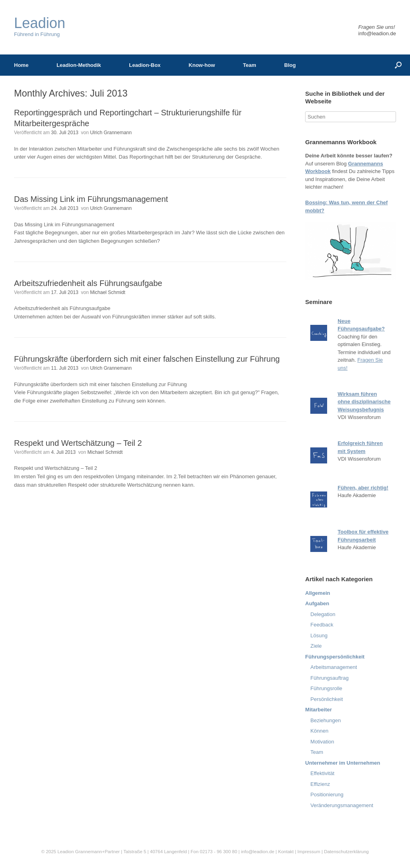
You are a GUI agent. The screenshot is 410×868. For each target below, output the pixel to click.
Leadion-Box (145, 65)
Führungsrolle (326, 688)
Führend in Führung (40, 27)
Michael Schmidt (108, 292)
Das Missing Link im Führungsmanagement (91, 199)
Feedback (322, 625)
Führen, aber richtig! (363, 488)
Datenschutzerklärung (346, 852)
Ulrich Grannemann (111, 133)
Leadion (65, 852)
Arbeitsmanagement (334, 667)
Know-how (202, 65)
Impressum (310, 852)
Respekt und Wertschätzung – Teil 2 (78, 443)
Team (250, 65)
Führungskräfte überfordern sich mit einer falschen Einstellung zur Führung (147, 359)
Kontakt (286, 852)
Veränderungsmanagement (342, 805)
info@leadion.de (377, 33)
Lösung (319, 635)
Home (21, 65)
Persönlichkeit (327, 699)
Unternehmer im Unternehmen (343, 763)
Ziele (316, 646)
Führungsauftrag (329, 678)
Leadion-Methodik (79, 65)
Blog (290, 65)
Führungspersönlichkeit (335, 657)
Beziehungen (326, 720)
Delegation (323, 614)
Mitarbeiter (318, 710)
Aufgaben (317, 603)
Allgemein (318, 593)
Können (319, 731)
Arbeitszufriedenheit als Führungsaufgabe (88, 283)
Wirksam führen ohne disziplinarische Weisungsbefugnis (364, 402)
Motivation (322, 742)
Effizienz (320, 784)
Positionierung (327, 794)
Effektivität (322, 773)
